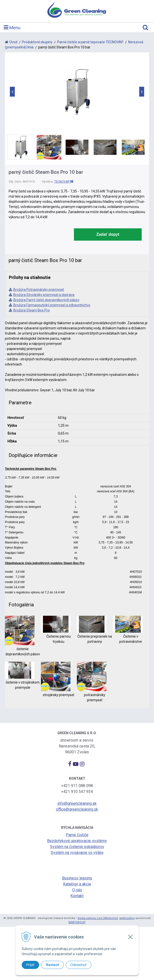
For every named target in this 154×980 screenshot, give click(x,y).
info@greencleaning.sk (77, 803)
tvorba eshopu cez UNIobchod (98, 918)
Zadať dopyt (108, 234)
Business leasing (77, 878)
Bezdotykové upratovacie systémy (77, 841)
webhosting (127, 918)
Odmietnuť (79, 965)
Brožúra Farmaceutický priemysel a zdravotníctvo (52, 305)
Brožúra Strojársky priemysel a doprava (44, 295)
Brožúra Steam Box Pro (32, 310)
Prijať (30, 965)
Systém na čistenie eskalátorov (77, 847)
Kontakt (77, 896)
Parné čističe (77, 835)
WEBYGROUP (77, 922)
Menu (12, 27)
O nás (77, 890)
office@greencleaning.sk (77, 809)
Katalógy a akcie (77, 884)
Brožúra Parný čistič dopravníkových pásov (46, 300)
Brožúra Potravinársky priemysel (39, 290)
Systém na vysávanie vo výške (77, 853)
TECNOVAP (64, 182)
